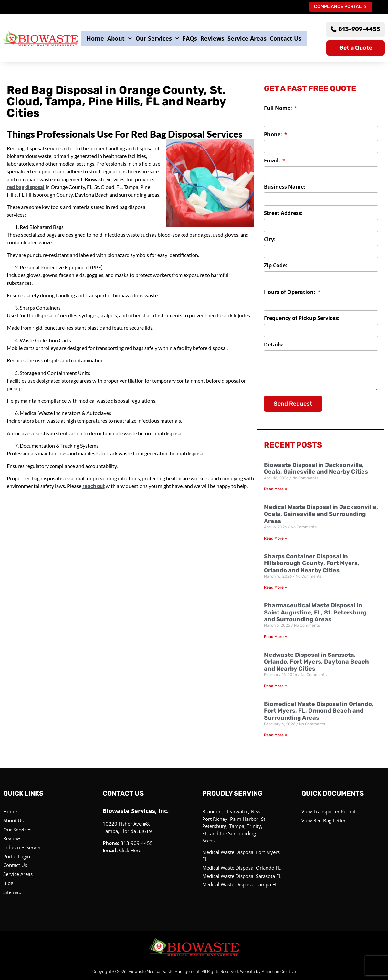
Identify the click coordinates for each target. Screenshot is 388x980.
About (120, 39)
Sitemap (12, 892)
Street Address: (283, 214)
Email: (273, 161)
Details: (274, 345)
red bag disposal (26, 187)
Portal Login (17, 856)
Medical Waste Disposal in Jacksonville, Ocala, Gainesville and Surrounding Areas (321, 514)
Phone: (274, 135)
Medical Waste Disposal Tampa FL (240, 884)
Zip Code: (276, 266)
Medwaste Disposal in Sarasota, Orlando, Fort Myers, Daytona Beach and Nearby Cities (316, 662)
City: (270, 240)
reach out (94, 486)
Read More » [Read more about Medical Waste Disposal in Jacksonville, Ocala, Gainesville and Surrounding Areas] (275, 539)
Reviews (212, 38)
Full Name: (279, 109)
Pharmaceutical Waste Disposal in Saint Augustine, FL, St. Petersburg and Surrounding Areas (315, 613)
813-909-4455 (137, 843)
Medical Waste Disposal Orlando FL (241, 868)
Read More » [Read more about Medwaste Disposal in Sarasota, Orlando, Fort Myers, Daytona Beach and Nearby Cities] (275, 686)
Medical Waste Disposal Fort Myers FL (241, 856)
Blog (8, 883)
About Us (13, 821)
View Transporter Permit (329, 812)
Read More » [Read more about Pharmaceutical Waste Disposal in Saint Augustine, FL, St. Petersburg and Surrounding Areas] (275, 637)
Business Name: (285, 187)
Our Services (157, 39)
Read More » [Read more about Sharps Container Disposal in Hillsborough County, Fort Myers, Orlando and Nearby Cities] (275, 588)
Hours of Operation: (290, 293)
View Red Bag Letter (324, 821)
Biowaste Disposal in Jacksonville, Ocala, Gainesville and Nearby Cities (316, 469)
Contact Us (286, 38)
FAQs (190, 38)
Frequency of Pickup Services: (302, 319)
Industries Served (22, 847)
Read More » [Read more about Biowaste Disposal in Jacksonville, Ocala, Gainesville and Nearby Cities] (275, 489)
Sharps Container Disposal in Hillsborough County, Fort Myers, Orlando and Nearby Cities (312, 564)
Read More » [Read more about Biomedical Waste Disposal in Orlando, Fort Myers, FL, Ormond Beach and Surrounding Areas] (275, 735)
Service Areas (247, 38)
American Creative (279, 971)
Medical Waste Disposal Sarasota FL (242, 876)
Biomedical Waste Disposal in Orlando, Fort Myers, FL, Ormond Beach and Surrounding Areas (319, 711)
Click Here (130, 851)
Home (95, 38)
